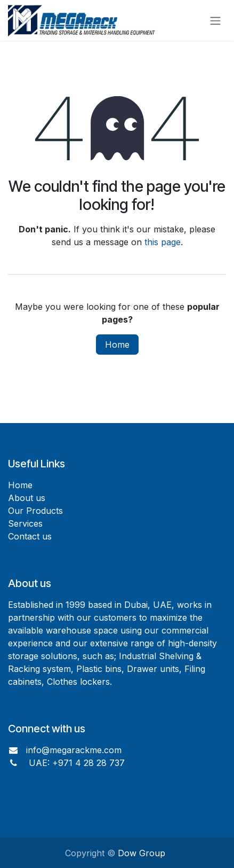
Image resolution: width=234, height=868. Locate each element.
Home (117, 345)
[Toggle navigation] (215, 20)
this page (163, 242)
